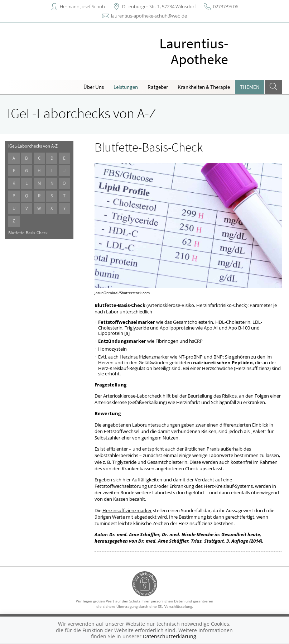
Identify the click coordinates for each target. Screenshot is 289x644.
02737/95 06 (226, 6)
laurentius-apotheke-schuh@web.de (149, 16)
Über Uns (94, 87)
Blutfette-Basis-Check (28, 233)
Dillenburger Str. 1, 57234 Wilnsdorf (159, 6)
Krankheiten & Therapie (204, 87)
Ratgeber (158, 87)
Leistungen (126, 87)
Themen (250, 87)
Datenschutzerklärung (170, 636)
